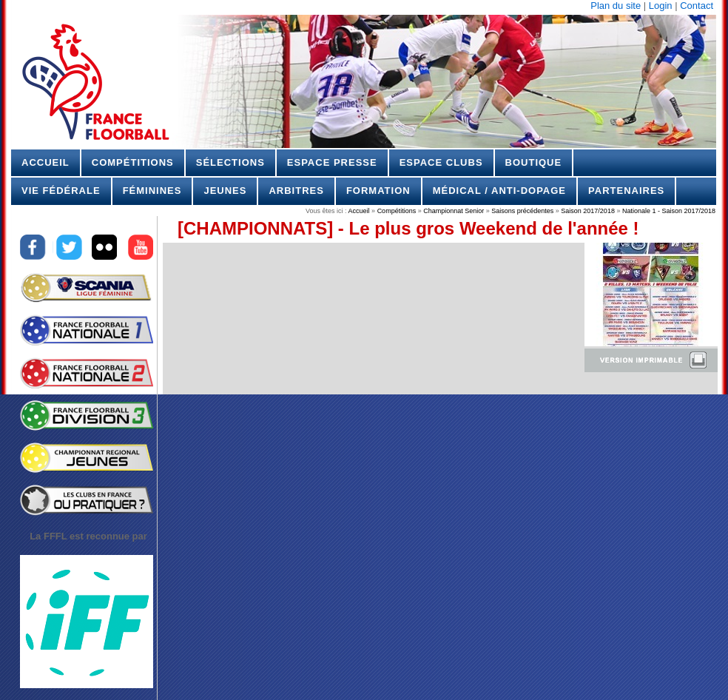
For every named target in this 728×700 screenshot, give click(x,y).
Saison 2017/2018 (588, 211)
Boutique (534, 162)
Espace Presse (332, 162)
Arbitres (296, 191)
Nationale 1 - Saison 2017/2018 (668, 211)
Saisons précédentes (522, 211)
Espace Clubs (441, 162)
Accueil (45, 162)
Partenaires (626, 191)
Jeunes (225, 191)
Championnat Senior (454, 211)
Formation (378, 191)
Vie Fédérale (61, 191)
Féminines (152, 191)
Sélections (230, 162)
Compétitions (133, 162)
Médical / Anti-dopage (499, 191)
